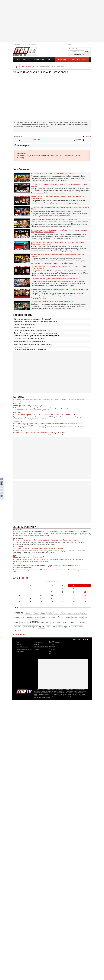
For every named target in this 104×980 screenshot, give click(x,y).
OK (22, 55)
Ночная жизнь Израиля (22, 347)
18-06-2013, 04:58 (34, 140)
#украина (30, 617)
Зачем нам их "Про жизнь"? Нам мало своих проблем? (33, 344)
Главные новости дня (42, 59)
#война (50, 613)
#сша (23, 617)
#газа (56, 613)
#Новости (28, 613)
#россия (84, 613)
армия (68, 617)
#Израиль (19, 613)
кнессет (65, 622)
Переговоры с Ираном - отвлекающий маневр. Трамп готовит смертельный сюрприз (59, 185)
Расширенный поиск (22, 647)
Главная (18, 642)
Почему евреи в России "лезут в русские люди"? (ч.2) (32, 330)
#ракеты (77, 613)
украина (67, 627)
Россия (61, 617)
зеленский (23, 622)
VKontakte (20, 55)
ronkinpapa (24, 140)
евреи (16, 622)
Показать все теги (20, 635)
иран (53, 622)
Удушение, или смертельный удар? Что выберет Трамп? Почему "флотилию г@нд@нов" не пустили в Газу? (60, 231)
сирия (48, 627)
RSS (25, 55)
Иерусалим (52, 617)
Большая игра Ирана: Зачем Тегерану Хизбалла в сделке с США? (56, 174)
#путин (70, 613)
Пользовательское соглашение (42, 698)
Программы (21, 59)
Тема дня (62, 59)
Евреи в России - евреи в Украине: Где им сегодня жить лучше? (36, 333)
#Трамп (36, 613)
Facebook (17, 55)
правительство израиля (30, 627)
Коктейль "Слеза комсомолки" (24, 327)
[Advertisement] (52, 21)
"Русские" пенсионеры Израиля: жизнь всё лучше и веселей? (35, 322)
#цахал (44, 617)
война (81, 617)
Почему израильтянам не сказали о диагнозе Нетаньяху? (52, 302)
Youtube (15, 55)
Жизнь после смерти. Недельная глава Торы (29, 341)
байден (75, 617)
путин (42, 627)
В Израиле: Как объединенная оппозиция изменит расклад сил (55, 279)
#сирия (17, 617)
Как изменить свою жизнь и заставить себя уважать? (32, 319)
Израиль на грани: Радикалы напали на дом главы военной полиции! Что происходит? (58, 255)
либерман (82, 622)
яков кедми (18, 630)
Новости (18, 644)
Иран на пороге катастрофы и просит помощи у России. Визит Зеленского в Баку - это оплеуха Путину (59, 290)
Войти (87, 52)
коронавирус (73, 622)
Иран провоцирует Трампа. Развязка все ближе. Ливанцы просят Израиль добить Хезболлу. (59, 267)
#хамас (37, 617)
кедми (59, 622)
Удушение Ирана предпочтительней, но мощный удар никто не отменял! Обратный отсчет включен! (58, 243)
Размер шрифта (77, 640)
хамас (74, 627)
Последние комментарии (23, 649)
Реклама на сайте (19, 44)
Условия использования (41, 647)
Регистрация (79, 55)
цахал (80, 627)
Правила (36, 644)
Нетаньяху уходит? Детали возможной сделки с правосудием (54, 219)
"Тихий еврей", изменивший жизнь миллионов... (31, 350)
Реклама (36, 649)
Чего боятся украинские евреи (24, 325)
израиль (34, 622)
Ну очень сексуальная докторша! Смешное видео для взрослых (36, 336)
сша (54, 627)
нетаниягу (17, 627)
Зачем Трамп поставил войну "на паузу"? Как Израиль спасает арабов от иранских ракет (58, 197)
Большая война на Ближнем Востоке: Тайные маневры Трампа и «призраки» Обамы (60, 208)
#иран (63, 613)
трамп (60, 627)
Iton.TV (24, 691)
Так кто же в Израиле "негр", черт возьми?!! (29, 339)
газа (86, 617)
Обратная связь (32, 44)
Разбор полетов (79, 59)
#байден (43, 613)
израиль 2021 (45, 622)
